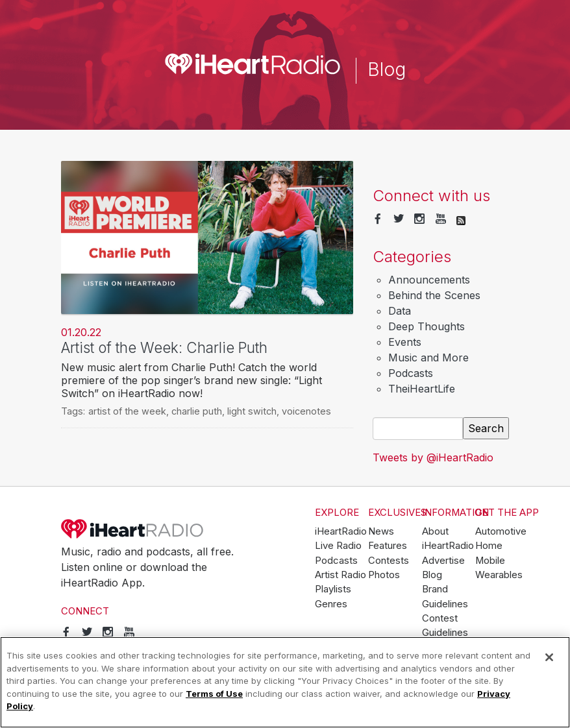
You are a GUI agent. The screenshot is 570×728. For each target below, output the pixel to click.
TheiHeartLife (422, 389)
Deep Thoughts (427, 326)
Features (388, 546)
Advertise (443, 561)
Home (489, 546)
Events (405, 342)
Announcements (429, 280)
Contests (389, 561)
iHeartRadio (132, 529)
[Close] (549, 657)
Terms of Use (214, 694)
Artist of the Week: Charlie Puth (164, 347)
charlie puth (197, 411)
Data (400, 311)
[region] (285, 682)
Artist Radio (341, 575)
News (381, 531)
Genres (331, 604)
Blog (432, 575)
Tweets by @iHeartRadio (433, 457)
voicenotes (306, 411)
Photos (384, 575)
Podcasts (411, 373)
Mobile (490, 561)
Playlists (333, 589)
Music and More (428, 358)
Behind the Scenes (434, 295)
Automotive (501, 531)
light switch (252, 411)
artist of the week (127, 411)
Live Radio (338, 546)
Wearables (499, 575)
